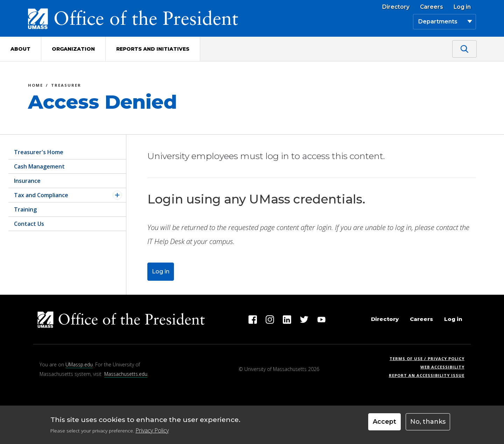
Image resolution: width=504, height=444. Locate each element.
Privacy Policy (152, 433)
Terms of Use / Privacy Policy (429, 359)
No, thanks (428, 424)
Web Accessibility (442, 367)
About (20, 49)
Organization (73, 49)
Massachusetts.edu (126, 374)
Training (25, 209)
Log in (462, 7)
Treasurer (66, 86)
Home (36, 86)
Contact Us (29, 224)
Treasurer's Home (39, 152)
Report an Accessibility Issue (429, 375)
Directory (396, 7)
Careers (432, 7)
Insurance (27, 181)
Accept (384, 424)
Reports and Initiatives (153, 49)
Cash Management (39, 166)
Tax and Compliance (41, 195)
